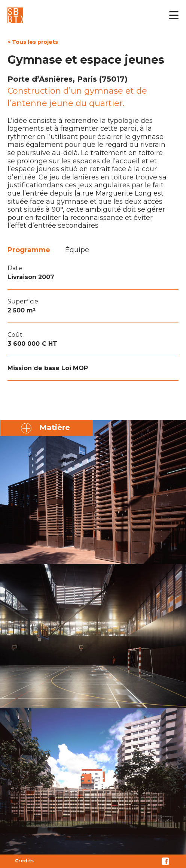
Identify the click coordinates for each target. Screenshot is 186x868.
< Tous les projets (33, 42)
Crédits (24, 861)
